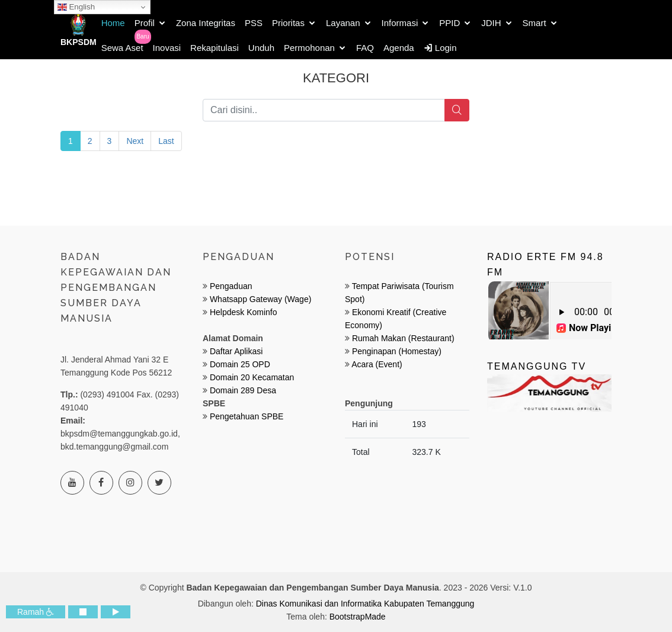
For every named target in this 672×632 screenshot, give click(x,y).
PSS (254, 23)
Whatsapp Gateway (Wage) (259, 299)
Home (113, 23)
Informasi (400, 23)
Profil (145, 23)
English (76, 7)
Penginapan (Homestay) (397, 351)
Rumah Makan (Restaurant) (403, 338)
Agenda (399, 48)
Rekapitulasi (215, 48)
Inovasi (167, 48)
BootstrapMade (358, 617)
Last (166, 141)
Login (440, 48)
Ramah (36, 612)
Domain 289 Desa (243, 390)
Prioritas (288, 23)
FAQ (365, 48)
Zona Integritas (206, 23)
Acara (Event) (377, 364)
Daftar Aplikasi (236, 351)
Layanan (343, 23)
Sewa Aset (122, 48)
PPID (449, 23)
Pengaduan (230, 286)
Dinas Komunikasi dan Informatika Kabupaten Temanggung (365, 604)
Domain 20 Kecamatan (252, 377)
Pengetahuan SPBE (247, 416)
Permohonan (309, 48)
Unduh (261, 48)
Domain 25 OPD (240, 364)
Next (135, 141)
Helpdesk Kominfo (242, 312)
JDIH (491, 23)
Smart (535, 23)
